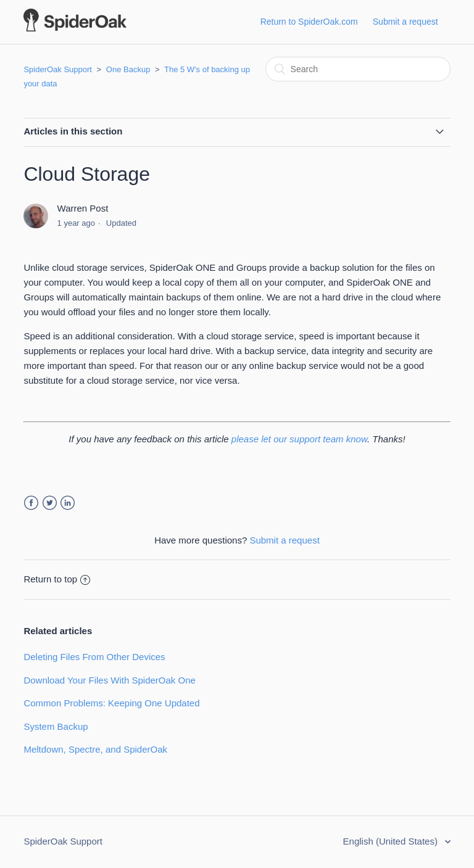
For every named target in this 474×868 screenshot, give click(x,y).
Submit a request (405, 22)
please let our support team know (299, 439)
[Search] (358, 69)
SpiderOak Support (58, 69)
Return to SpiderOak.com (309, 22)
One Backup (128, 69)
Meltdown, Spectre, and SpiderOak (95, 749)
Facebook (31, 503)
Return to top (57, 579)
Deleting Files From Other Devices (94, 657)
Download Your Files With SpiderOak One (109, 680)
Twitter (50, 503)
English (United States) (392, 841)
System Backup (56, 726)
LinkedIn (68, 503)
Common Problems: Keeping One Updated (111, 703)
